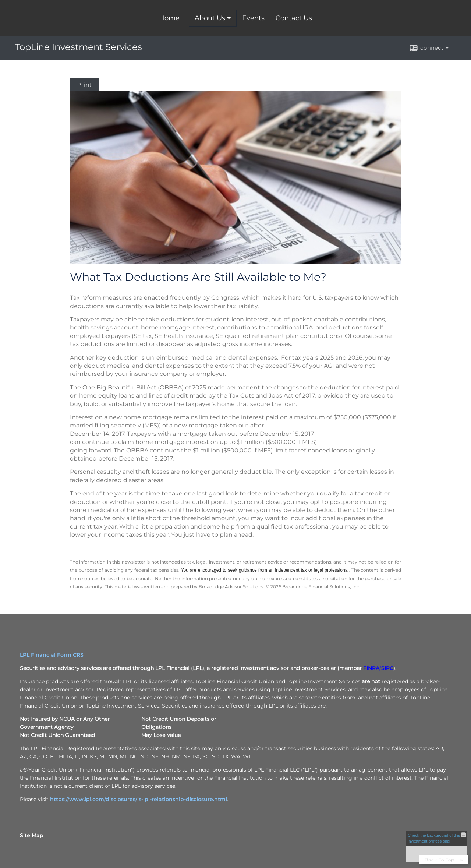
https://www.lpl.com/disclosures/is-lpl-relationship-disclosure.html (139, 799)
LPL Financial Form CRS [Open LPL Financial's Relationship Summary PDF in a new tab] (52, 655)
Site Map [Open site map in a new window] (32, 835)
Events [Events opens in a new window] (253, 18)
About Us (210, 18)
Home (169, 18)
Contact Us (294, 18)
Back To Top (444, 860)
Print (85, 85)
